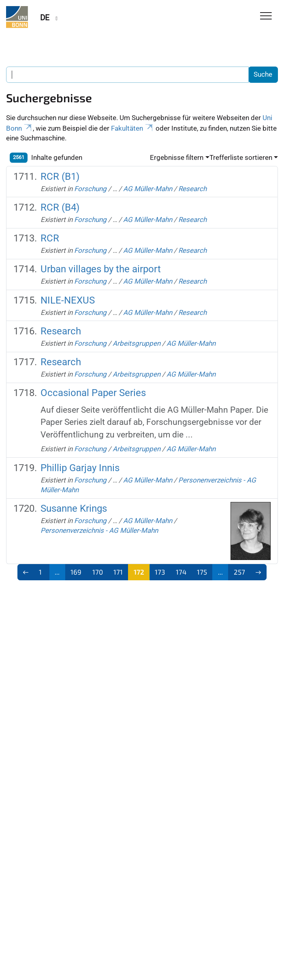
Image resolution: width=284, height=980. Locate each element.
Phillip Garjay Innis (80, 468)
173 (160, 572)
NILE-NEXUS (68, 300)
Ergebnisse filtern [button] (177, 157)
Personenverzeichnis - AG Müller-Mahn (99, 530)
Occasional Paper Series (93, 393)
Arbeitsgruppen (137, 343)
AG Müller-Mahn (148, 189)
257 (239, 572)
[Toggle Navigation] (266, 16)
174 (181, 572)
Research (192, 189)
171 (118, 572)
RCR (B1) (60, 177)
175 (202, 572)
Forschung (90, 189)
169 (76, 572)
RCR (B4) (60, 207)
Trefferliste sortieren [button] (241, 157)
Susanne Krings (74, 508)
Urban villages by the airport (101, 269)
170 (98, 572)
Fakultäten (132, 128)
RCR (50, 238)
